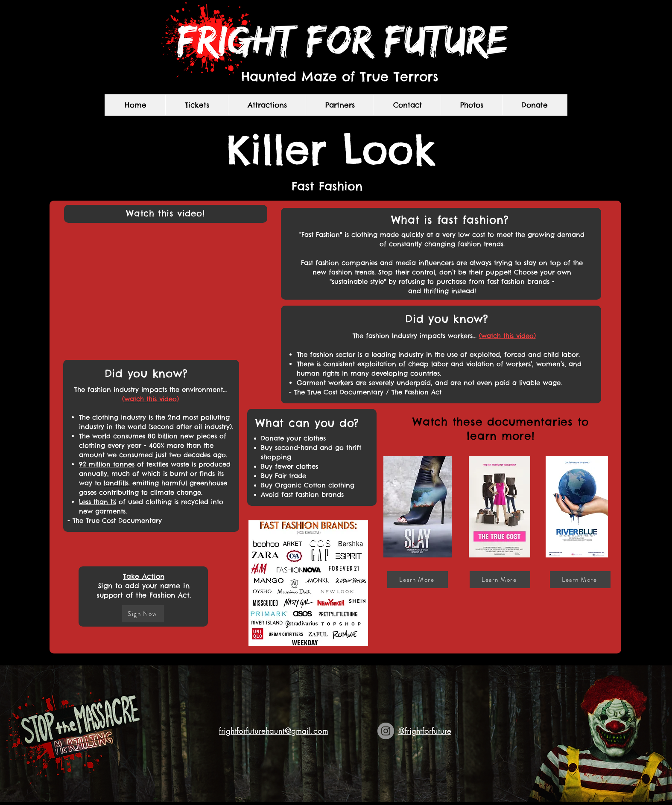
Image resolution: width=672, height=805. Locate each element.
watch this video (150, 399)
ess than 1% (99, 502)
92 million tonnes (107, 464)
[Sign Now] (143, 614)
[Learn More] (418, 580)
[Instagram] (386, 731)
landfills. (117, 483)
